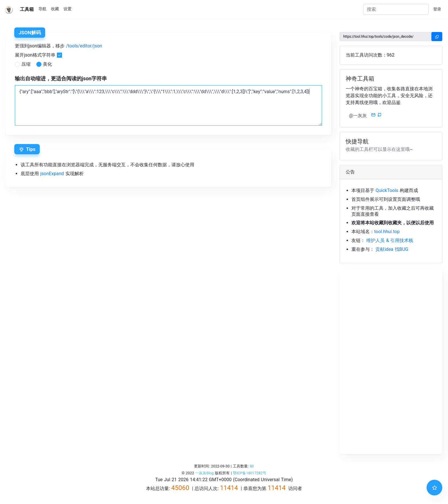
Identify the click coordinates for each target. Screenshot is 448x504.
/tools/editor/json (84, 46)
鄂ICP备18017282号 (249, 473)
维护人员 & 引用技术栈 (390, 240)
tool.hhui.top (387, 232)
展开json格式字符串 (35, 55)
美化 (47, 64)
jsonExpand (52, 174)
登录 (437, 9)
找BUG (402, 249)
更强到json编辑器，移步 (58, 46)
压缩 (26, 64)
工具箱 (27, 9)
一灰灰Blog (204, 473)
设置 (67, 9)
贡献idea (384, 249)
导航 (42, 9)
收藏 (55, 9)
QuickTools (387, 190)
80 (252, 466)
